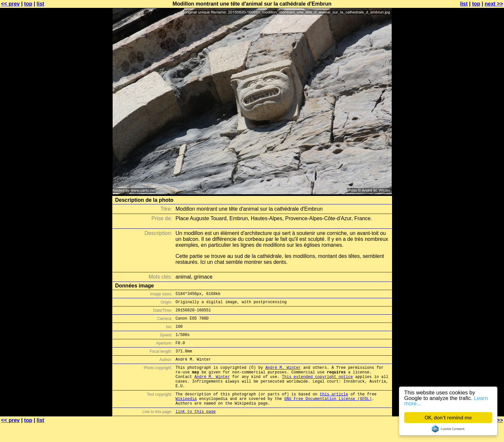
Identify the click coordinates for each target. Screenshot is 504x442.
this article (334, 409)
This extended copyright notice (318, 388)
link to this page (196, 429)
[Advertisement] (477, 162)
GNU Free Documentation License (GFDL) (328, 414)
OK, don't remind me (448, 418)
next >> (494, 4)
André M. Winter (283, 377)
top (28, 4)
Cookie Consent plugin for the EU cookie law (448, 429)
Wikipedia (186, 414)
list (41, 4)
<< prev (10, 4)
